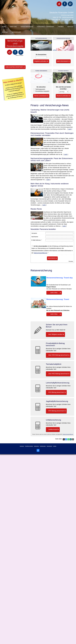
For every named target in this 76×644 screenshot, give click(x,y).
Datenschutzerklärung (40, 253)
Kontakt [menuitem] (5, 32)
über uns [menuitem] (13, 27)
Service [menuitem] (70, 27)
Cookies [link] (55, 448)
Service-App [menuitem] (16, 32)
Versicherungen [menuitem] (27, 27)
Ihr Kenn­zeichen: (41, 55)
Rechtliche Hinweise (29, 448)
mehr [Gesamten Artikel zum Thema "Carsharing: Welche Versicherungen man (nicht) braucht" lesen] (70, 129)
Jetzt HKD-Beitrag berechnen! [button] (58, 355)
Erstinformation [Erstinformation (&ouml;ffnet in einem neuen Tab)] (43, 448)
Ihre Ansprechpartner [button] (14, 67)
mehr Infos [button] (53, 292)
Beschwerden (49, 448)
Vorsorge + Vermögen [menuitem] (46, 27)
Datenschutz (36, 448)
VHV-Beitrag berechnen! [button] (56, 393)
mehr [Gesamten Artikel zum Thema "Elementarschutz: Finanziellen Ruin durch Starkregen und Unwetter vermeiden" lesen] (66, 154)
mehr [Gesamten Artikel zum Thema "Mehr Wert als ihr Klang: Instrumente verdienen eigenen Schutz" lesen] (44, 205)
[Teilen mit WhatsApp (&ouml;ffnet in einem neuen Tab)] (68, 441)
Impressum (22, 448)
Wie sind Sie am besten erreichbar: (63, 88)
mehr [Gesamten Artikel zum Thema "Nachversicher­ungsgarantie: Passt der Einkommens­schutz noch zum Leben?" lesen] (48, 179)
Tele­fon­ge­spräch (40, 89)
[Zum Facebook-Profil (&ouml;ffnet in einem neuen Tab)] (38, 453)
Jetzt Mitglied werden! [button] (55, 334)
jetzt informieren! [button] (62, 61)
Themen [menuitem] (61, 27)
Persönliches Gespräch (42, 91)
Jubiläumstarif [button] (53, 431)
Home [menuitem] (4, 27)
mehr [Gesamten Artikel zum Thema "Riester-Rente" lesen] (64, 226)
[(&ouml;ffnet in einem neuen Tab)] (15, 48)
